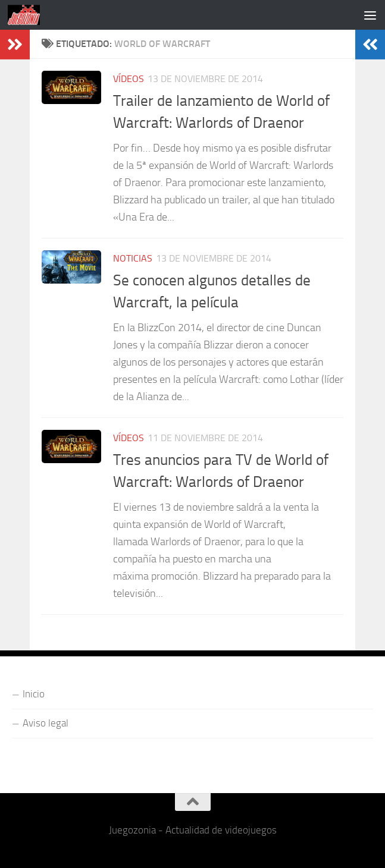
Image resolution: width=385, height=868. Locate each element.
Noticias (133, 258)
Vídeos (129, 79)
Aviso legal (46, 723)
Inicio (34, 694)
